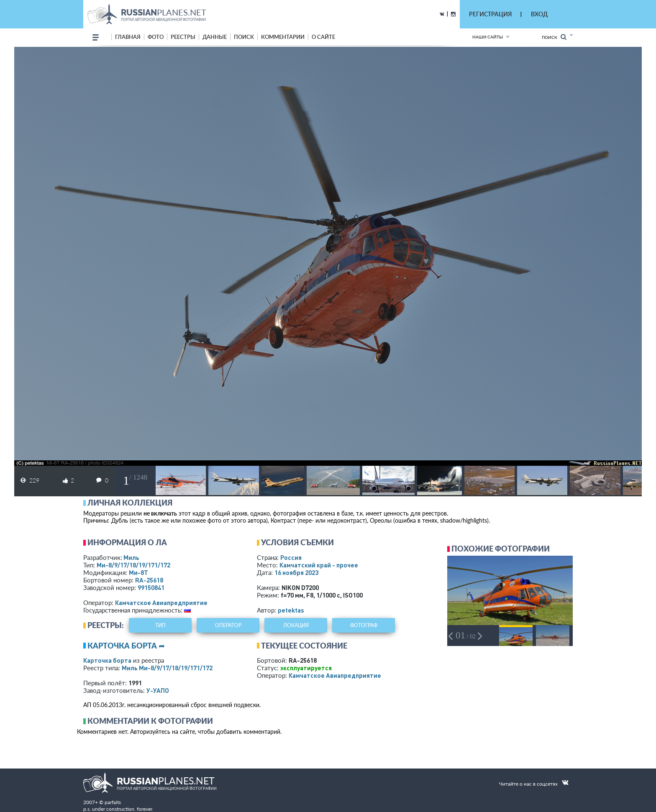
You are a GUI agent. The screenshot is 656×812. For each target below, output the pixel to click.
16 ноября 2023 (296, 572)
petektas (291, 610)
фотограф (364, 625)
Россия (291, 557)
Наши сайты (488, 37)
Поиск (554, 37)
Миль (131, 557)
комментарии (283, 37)
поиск (244, 37)
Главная (128, 37)
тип (160, 625)
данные (215, 37)
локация (296, 625)
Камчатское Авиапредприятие (161, 603)
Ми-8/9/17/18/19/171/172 (133, 565)
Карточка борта (107, 660)
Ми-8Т (138, 572)
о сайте (323, 37)
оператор (228, 625)
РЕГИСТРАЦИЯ (490, 14)
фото (156, 37)
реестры (183, 37)
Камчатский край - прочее (319, 565)
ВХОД (539, 14)
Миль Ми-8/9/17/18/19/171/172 (167, 668)
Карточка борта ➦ (126, 646)
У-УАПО (158, 690)
